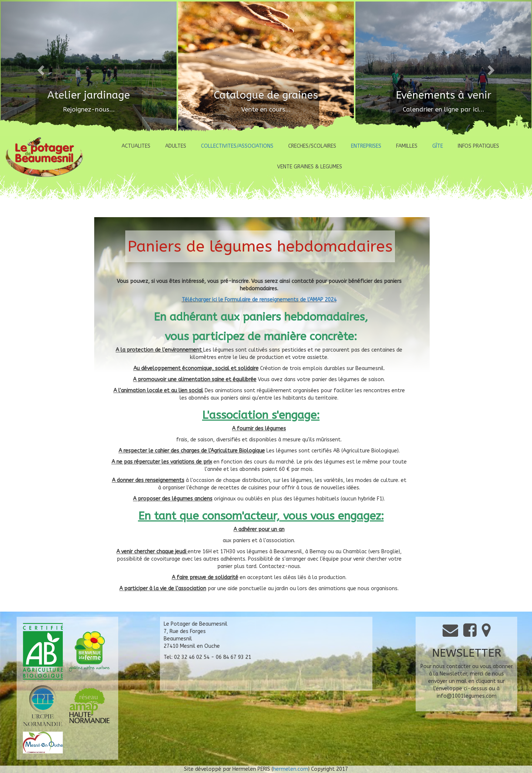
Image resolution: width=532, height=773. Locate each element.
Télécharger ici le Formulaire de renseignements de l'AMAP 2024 (259, 300)
